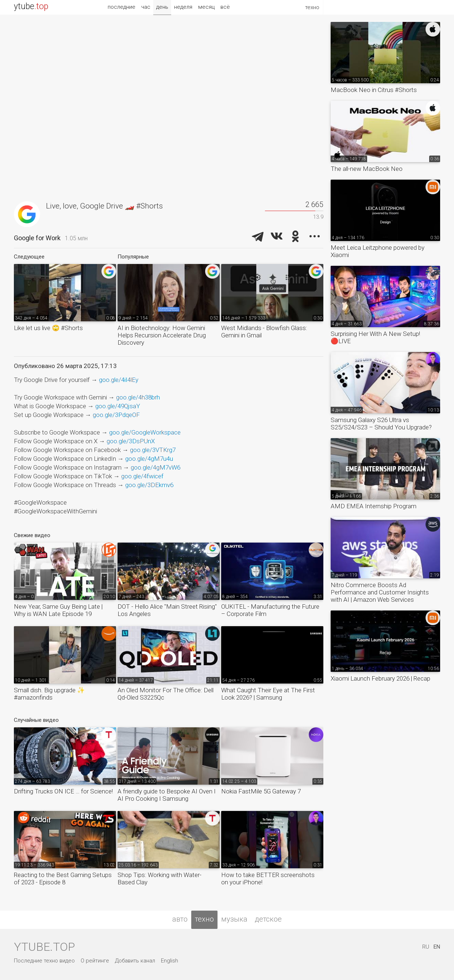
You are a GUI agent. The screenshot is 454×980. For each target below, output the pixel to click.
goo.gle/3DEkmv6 (149, 485)
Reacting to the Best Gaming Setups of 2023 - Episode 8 (63, 878)
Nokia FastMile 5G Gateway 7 (261, 791)
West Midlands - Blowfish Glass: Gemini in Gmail (264, 332)
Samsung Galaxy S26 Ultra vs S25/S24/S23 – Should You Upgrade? (381, 424)
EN (437, 947)
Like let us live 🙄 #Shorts (48, 328)
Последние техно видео (44, 961)
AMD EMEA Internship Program (374, 506)
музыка (234, 919)
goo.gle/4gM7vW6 (155, 467)
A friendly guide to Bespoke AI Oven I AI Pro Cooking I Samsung (167, 795)
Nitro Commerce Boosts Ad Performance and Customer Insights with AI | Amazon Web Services (380, 592)
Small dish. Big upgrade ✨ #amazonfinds (49, 694)
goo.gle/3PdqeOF (116, 415)
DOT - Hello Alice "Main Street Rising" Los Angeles (167, 610)
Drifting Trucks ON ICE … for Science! (63, 791)
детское (268, 919)
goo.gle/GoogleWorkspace (145, 432)
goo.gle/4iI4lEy (119, 380)
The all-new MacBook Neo (367, 169)
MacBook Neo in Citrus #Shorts (374, 90)
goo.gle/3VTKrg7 (153, 450)
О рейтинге (95, 961)
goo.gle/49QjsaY (118, 406)
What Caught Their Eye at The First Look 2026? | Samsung (268, 694)
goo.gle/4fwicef (142, 476)
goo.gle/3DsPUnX (131, 441)
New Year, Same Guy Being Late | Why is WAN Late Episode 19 (58, 610)
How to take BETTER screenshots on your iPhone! (268, 878)
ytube (31, 6)
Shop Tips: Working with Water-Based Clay (159, 878)
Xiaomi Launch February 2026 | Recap (380, 678)
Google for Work (37, 238)
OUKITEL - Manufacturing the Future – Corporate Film (270, 610)
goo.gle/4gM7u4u (149, 459)
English (170, 961)
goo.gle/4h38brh (138, 397)
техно (204, 919)
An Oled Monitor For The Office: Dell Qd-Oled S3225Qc (166, 694)
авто (180, 919)
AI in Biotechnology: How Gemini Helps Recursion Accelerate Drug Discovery (162, 335)
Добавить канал (135, 961)
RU (426, 947)
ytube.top (44, 947)
